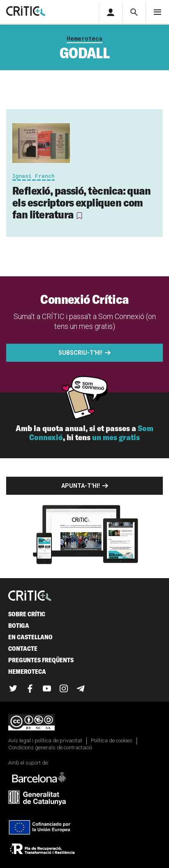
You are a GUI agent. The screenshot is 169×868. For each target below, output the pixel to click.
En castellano (30, 637)
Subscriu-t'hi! (80, 353)
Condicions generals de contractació (50, 747)
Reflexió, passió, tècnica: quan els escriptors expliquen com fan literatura (81, 202)
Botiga (19, 626)
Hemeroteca (84, 38)
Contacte (23, 649)
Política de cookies (112, 741)
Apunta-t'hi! (81, 486)
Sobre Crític (27, 614)
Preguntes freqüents (41, 660)
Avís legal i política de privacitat (45, 741)
